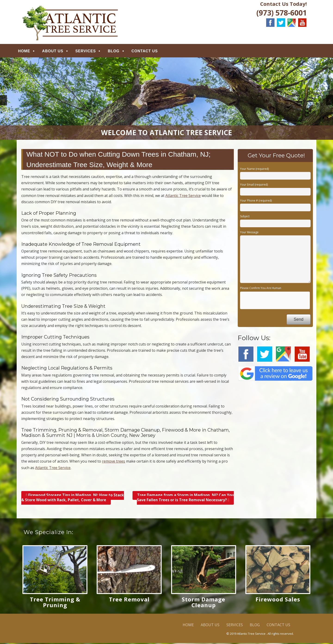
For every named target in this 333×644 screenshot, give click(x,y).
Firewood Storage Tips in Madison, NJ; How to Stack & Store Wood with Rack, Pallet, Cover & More (73, 498)
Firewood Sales (278, 600)
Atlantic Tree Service (183, 196)
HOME (28, 51)
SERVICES (89, 51)
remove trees (114, 462)
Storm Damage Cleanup (203, 603)
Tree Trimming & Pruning (55, 603)
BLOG (117, 51)
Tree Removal (129, 600)
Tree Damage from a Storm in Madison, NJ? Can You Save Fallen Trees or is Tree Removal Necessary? (185, 498)
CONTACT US (148, 51)
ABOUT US (56, 51)
